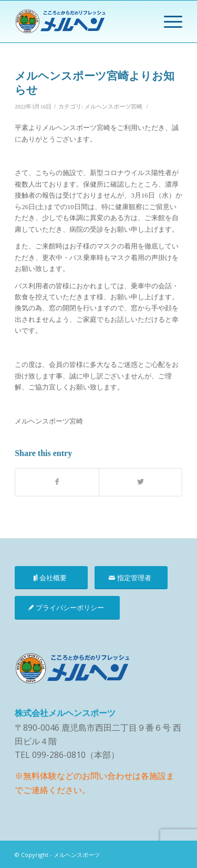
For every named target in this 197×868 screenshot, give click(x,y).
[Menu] (168, 21)
